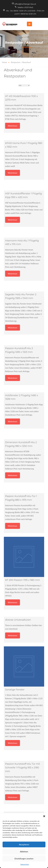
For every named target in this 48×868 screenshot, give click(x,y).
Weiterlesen (13, 126)
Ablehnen (24, 852)
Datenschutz (25, 864)
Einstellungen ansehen (24, 859)
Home (4, 62)
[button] (44, 816)
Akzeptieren (24, 845)
